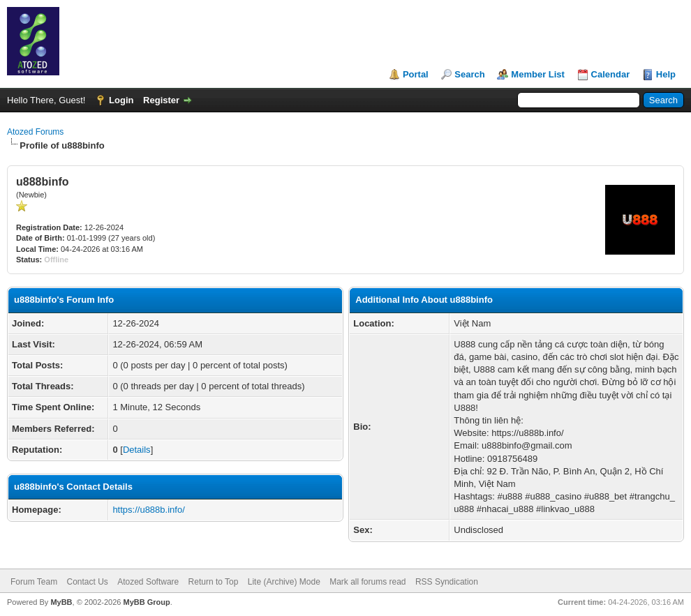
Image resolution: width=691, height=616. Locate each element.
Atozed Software (148, 582)
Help (666, 74)
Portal (416, 74)
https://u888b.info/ (148, 510)
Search (469, 74)
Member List (538, 74)
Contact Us (87, 582)
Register (161, 100)
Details (137, 450)
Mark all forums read (367, 582)
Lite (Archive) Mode (284, 582)
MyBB (61, 602)
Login (121, 100)
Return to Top (214, 582)
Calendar (611, 74)
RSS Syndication (447, 582)
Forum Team (34, 582)
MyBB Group (146, 602)
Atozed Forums (35, 132)
